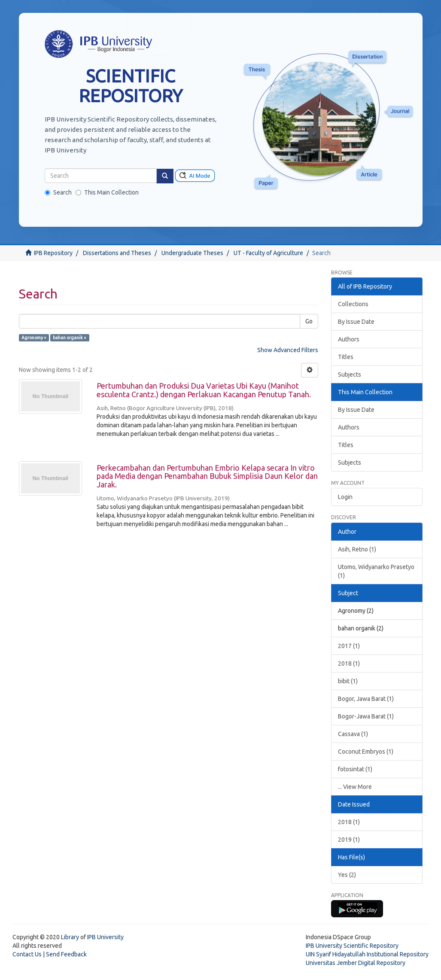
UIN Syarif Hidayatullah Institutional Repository (367, 954)
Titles (346, 357)
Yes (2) (347, 875)
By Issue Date (356, 322)
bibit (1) (348, 681)
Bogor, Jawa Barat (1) (366, 699)
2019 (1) (349, 840)
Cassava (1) (353, 734)
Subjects (350, 374)
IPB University (105, 937)
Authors (349, 339)
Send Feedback (66, 954)
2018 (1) (349, 663)
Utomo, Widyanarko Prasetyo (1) (376, 571)
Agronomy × (34, 338)
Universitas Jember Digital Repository (356, 963)
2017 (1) (349, 646)
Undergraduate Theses (192, 253)
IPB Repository (53, 253)
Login (345, 497)
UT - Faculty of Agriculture (268, 253)
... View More (355, 787)
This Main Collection (107, 192)
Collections (353, 304)
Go (309, 321)
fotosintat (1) (355, 769)
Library (70, 937)
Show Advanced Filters (288, 350)
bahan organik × (70, 338)
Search (58, 192)
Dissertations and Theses (117, 253)
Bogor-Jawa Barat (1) (366, 716)
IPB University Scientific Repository (352, 946)
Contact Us (27, 954)
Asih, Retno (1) (357, 549)
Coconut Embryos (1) (366, 752)
